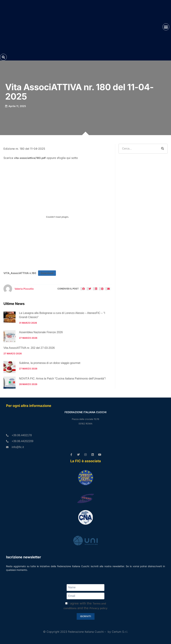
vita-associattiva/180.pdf (30, 158)
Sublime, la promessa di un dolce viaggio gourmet (50, 363)
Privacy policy (98, 608)
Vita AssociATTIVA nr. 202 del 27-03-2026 (29, 348)
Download (47, 273)
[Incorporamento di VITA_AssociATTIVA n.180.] (58, 217)
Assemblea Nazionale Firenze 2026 (41, 332)
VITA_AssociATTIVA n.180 (20, 273)
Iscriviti (86, 616)
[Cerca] (163, 149)
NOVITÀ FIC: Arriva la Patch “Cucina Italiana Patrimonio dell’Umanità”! (62, 379)
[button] (166, 27)
